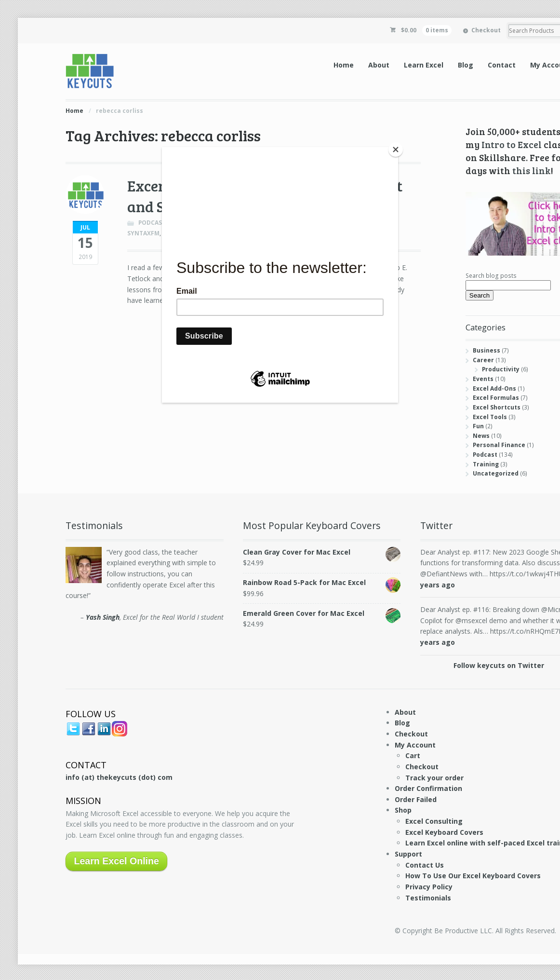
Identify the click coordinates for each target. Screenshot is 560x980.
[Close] (396, 150)
